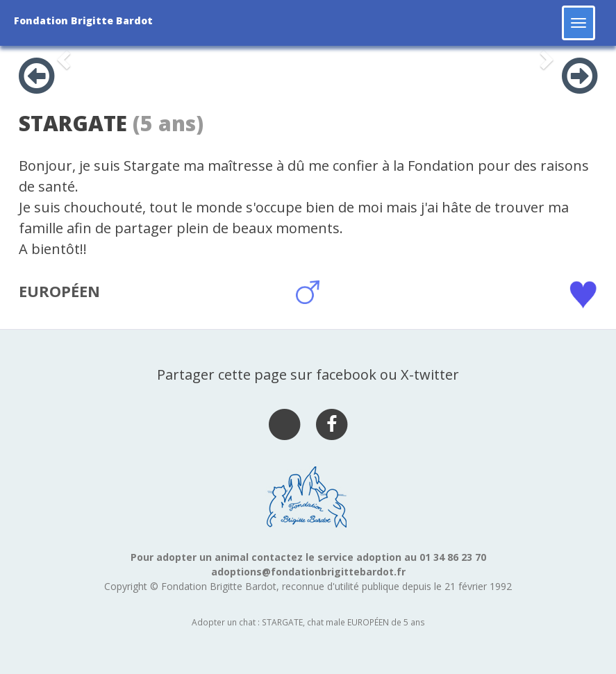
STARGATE (73, 123)
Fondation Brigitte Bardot (83, 20)
